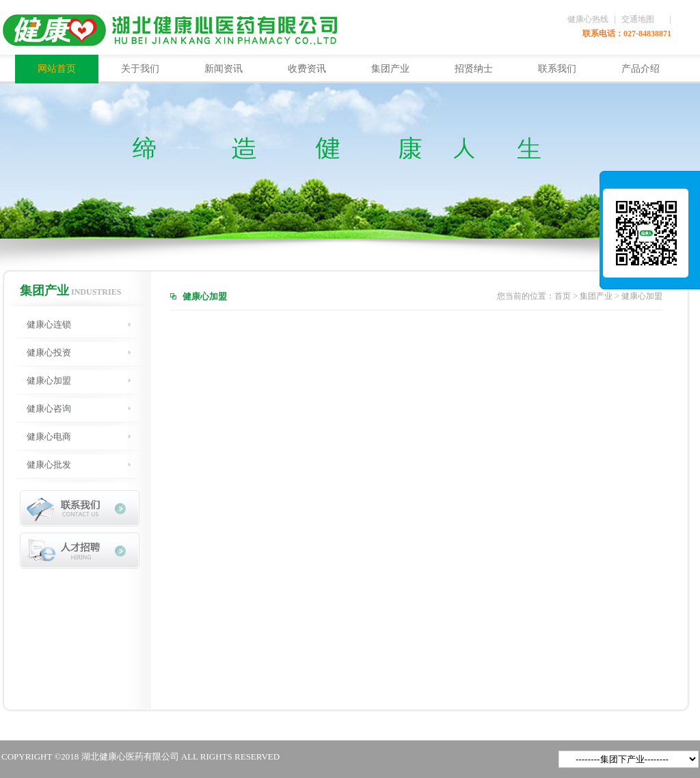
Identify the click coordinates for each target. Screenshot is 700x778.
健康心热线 (588, 19)
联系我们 (557, 69)
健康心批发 (49, 465)
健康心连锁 (49, 324)
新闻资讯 (224, 69)
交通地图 (638, 19)
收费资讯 (307, 69)
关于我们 (140, 69)
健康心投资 (49, 352)
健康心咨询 (49, 408)
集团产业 (390, 69)
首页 (563, 296)
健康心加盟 (49, 380)
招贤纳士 (474, 69)
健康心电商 (49, 437)
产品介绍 (641, 69)
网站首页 (57, 69)
